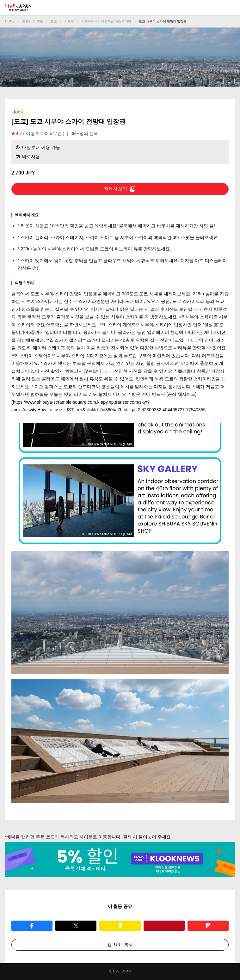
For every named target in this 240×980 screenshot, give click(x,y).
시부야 (69, 21)
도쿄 (54, 21)
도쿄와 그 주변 (33, 21)
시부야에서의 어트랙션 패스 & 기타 (107, 21)
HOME (10, 21)
